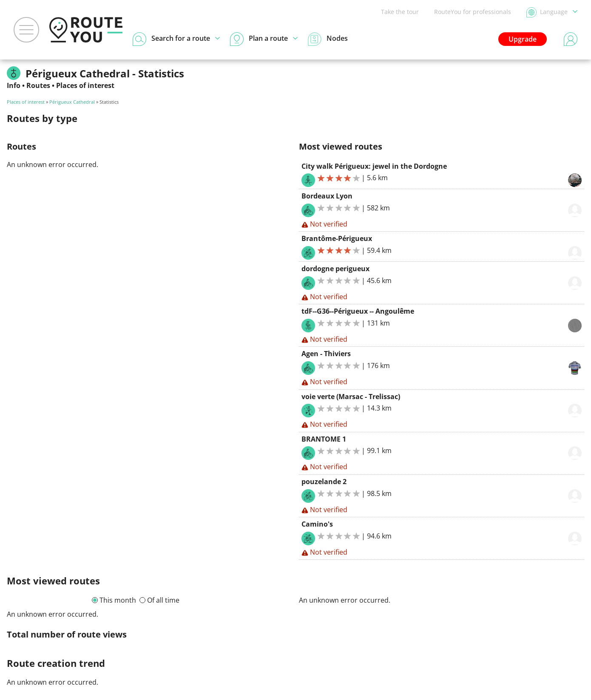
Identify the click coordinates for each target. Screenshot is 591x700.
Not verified (324, 224)
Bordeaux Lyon (327, 196)
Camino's (317, 524)
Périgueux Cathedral (72, 102)
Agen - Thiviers (326, 354)
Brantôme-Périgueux (337, 238)
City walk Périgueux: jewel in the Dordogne (374, 166)
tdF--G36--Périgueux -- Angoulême (358, 311)
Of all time (163, 600)
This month (118, 600)
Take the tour (400, 12)
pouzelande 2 (324, 482)
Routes (38, 85)
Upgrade (523, 39)
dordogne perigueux (335, 269)
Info (14, 85)
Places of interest (85, 85)
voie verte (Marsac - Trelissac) (351, 397)
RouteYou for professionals (473, 12)
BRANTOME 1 (324, 439)
